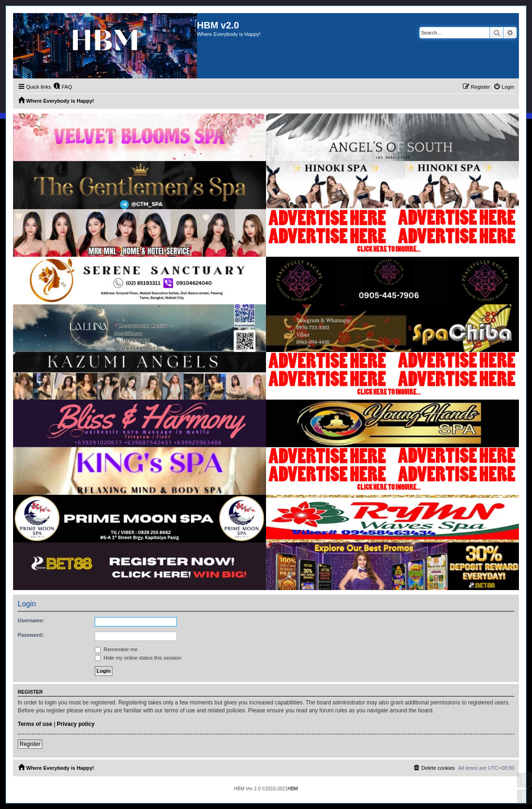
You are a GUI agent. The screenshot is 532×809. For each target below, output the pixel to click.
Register (30, 744)
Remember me (116, 649)
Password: (31, 635)
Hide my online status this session (138, 658)
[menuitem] (63, 87)
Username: (31, 620)
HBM (293, 789)
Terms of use (35, 724)
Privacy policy (76, 724)
